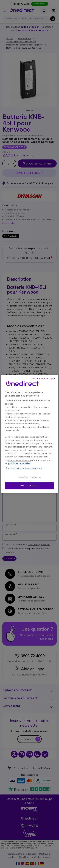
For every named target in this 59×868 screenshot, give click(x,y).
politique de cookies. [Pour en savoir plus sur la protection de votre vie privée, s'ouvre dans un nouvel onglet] (20, 463)
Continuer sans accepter (43, 378)
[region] (29, 434)
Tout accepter (29, 486)
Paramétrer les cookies (29, 477)
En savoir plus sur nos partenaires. (24, 468)
